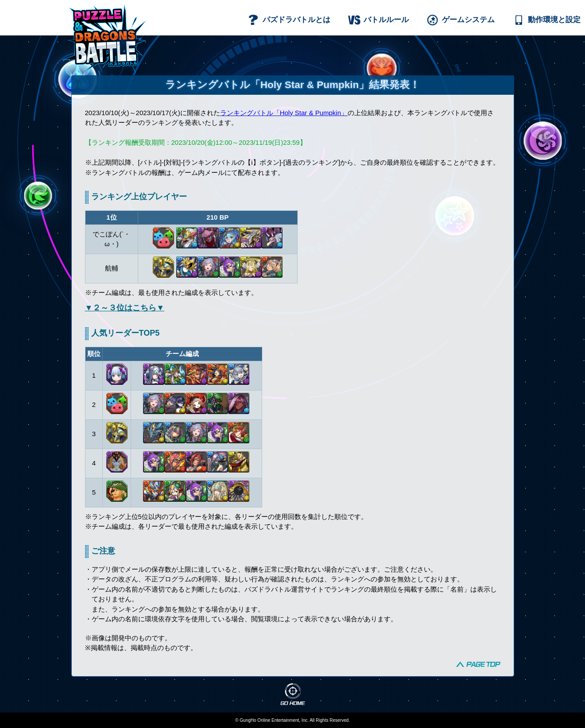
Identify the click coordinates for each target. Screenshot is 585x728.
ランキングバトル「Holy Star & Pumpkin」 (284, 113)
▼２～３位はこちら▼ (125, 308)
